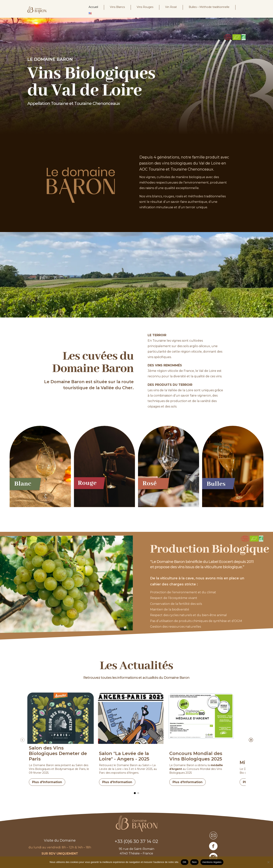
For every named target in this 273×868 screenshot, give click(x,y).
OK (184, 862)
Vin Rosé (171, 7)
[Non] (268, 862)
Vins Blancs (117, 7)
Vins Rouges (145, 7)
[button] (254, 738)
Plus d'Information (47, 781)
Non (194, 862)
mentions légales (212, 862)
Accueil (93, 7)
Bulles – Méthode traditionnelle (209, 7)
